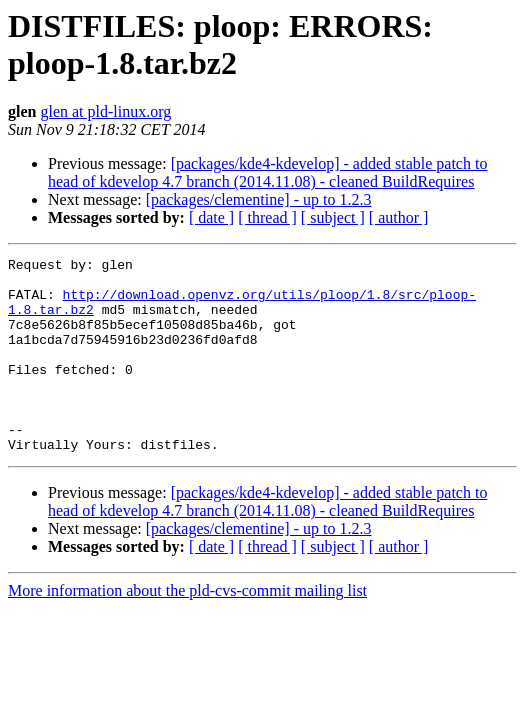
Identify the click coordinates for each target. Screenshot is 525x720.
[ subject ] (333, 217)
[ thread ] (267, 217)
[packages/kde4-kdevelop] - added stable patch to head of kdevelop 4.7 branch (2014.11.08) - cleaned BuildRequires (267, 172)
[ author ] (399, 217)
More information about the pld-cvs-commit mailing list (187, 629)
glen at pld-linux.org (105, 111)
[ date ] (211, 217)
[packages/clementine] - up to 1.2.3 (259, 199)
